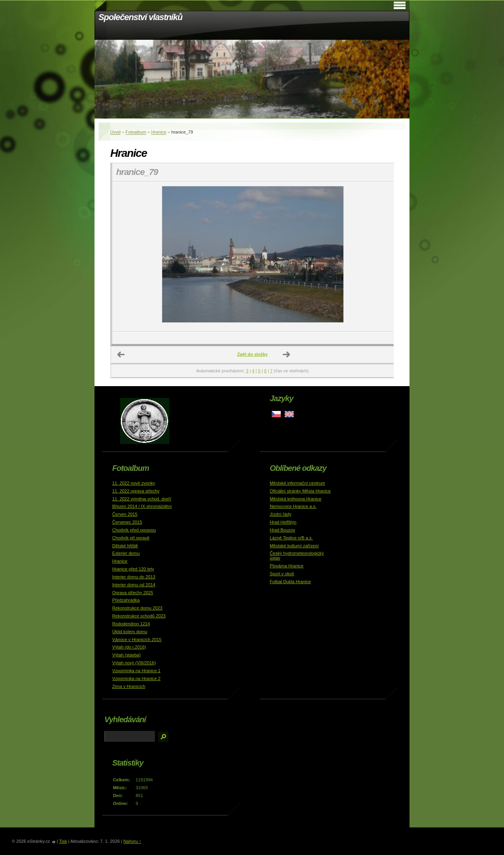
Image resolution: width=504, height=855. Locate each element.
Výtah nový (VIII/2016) (134, 663)
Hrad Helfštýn (283, 522)
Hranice (159, 132)
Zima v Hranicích (129, 686)
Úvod (115, 132)
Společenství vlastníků (140, 17)
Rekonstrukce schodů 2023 (139, 616)
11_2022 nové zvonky (134, 483)
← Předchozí (121, 355)
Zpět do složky (252, 354)
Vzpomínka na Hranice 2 (136, 678)
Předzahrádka (126, 600)
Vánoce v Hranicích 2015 (137, 639)
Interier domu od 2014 (134, 585)
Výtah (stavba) (126, 655)
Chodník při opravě (131, 538)
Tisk (63, 841)
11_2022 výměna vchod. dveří (142, 499)
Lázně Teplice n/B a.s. (291, 538)
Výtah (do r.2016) (129, 647)
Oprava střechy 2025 (133, 593)
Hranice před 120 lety (133, 569)
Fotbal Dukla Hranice (290, 582)
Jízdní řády (281, 514)
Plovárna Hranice (287, 566)
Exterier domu (126, 553)
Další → (287, 355)
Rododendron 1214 (131, 624)
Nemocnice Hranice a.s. (293, 506)
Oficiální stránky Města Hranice (300, 491)
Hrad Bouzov (283, 530)
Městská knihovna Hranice (296, 499)
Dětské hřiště (125, 546)
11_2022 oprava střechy (136, 491)
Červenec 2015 (127, 522)
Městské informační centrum (297, 483)
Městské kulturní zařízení (294, 546)
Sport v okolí (282, 574)
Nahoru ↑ (132, 841)
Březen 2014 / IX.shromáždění (142, 506)
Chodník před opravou (134, 530)
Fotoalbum (136, 132)
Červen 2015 (125, 514)
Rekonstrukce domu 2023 (137, 608)
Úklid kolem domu (130, 632)
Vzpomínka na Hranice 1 (136, 671)
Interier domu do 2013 (134, 577)
